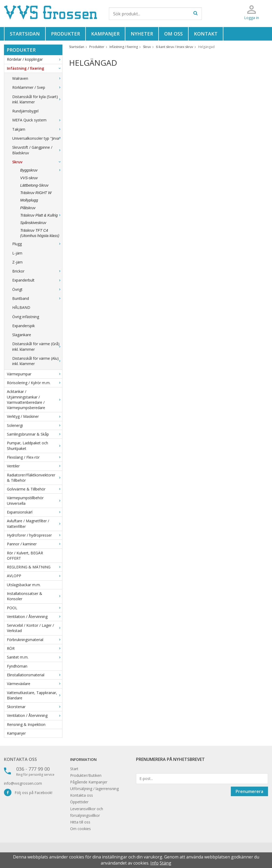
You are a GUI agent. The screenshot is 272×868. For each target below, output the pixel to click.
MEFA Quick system (37, 120)
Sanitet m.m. (35, 657)
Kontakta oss (20, 759)
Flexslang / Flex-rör (35, 457)
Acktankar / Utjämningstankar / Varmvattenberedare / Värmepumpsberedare (35, 400)
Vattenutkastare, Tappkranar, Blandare (35, 695)
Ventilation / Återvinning (35, 617)
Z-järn (17, 262)
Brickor (37, 271)
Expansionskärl (35, 512)
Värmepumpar (35, 374)
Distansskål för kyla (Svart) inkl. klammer (37, 99)
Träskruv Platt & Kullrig (41, 215)
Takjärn (37, 129)
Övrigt (37, 289)
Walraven (37, 78)
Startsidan (25, 34)
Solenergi (35, 425)
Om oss (173, 34)
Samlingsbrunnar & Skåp (35, 434)
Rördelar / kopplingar (35, 59)
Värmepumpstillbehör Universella (35, 500)
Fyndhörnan (17, 666)
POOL (35, 608)
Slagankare (22, 335)
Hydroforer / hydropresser (35, 535)
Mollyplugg (29, 200)
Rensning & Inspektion (26, 724)
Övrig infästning (26, 317)
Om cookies (80, 829)
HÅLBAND (21, 307)
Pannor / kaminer (35, 544)
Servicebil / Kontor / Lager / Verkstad (35, 628)
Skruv (37, 162)
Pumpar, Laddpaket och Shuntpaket (35, 446)
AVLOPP (35, 576)
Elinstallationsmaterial (35, 675)
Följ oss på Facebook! (28, 793)
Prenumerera (249, 791)
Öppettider (79, 802)
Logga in (252, 18)
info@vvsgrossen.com (23, 783)
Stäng (165, 863)
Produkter (65, 34)
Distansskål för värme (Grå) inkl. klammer (37, 346)
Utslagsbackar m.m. (24, 585)
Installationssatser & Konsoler (35, 596)
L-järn (17, 253)
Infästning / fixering (35, 68)
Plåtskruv (28, 208)
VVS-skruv (29, 178)
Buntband (37, 298)
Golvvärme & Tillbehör (35, 489)
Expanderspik (24, 326)
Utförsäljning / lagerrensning (94, 789)
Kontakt (206, 34)
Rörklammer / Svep (37, 87)
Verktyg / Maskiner (35, 416)
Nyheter (142, 34)
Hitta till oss (80, 822)
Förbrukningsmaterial (35, 640)
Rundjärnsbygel (25, 111)
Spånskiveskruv (33, 223)
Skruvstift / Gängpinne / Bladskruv (37, 150)
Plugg (37, 244)
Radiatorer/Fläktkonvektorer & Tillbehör (35, 478)
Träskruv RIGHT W (36, 193)
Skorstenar (35, 707)
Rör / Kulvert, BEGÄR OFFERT (25, 556)
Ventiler (35, 466)
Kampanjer (105, 34)
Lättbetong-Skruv (34, 185)
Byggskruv (41, 170)
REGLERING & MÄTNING (35, 567)
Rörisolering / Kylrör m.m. (35, 383)
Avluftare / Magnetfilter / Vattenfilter (35, 523)
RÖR (35, 648)
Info (154, 863)
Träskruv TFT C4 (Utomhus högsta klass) (40, 233)
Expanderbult (37, 280)
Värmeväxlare (35, 684)
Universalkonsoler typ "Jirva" (37, 138)
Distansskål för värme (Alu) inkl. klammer (37, 361)
